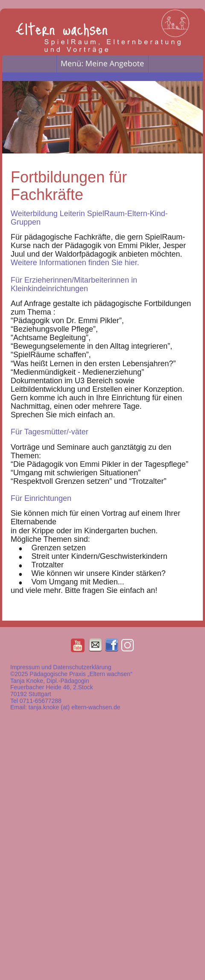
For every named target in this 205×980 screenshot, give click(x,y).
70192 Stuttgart (31, 694)
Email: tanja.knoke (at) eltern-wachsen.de (65, 707)
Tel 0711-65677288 (36, 701)
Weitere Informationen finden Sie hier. (75, 263)
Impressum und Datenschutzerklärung (61, 667)
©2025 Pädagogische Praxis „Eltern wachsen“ (72, 674)
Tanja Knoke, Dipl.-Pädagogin (50, 681)
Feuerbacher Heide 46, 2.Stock (52, 687)
